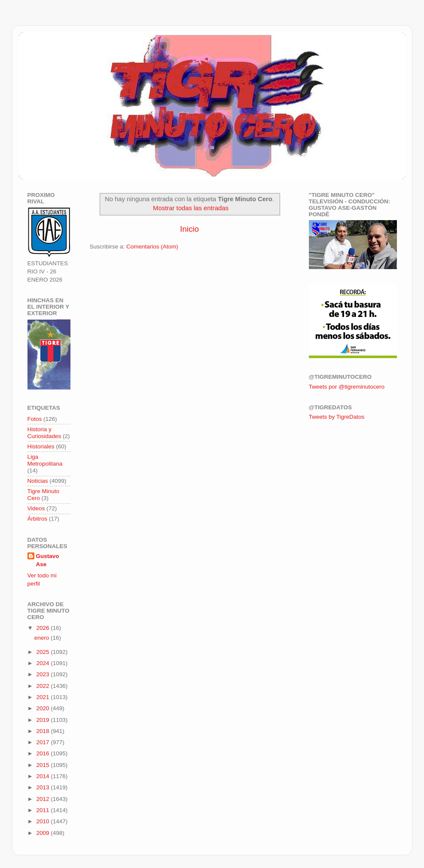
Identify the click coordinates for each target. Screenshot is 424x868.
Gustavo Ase (48, 560)
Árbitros (38, 519)
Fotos (35, 419)
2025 (43, 652)
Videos (36, 508)
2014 (43, 776)
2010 (43, 821)
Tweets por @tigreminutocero (347, 387)
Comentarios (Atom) (152, 247)
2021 (43, 697)
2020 (43, 708)
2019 (43, 720)
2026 (43, 628)
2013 (43, 787)
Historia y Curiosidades (44, 433)
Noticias (38, 481)
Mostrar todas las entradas (191, 208)
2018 (43, 731)
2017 (43, 742)
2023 (43, 674)
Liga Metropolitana (45, 460)
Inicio (189, 229)
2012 (43, 799)
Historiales (41, 446)
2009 (43, 833)
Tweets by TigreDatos (337, 417)
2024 (43, 663)
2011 (43, 810)
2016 (43, 753)
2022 (43, 686)
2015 (43, 765)
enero (43, 638)
